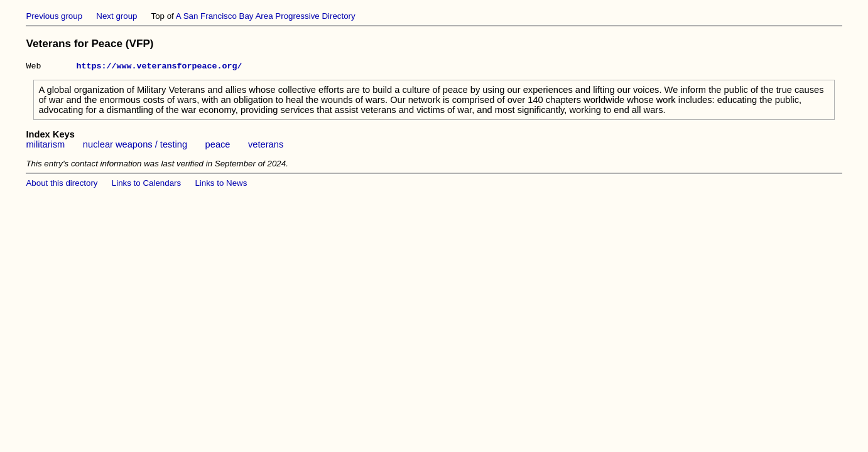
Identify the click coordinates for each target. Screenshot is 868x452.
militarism (45, 146)
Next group (117, 16)
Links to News (221, 185)
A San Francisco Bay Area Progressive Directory (266, 16)
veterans (266, 146)
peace (218, 146)
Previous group (54, 16)
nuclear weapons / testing (135, 146)
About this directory (62, 185)
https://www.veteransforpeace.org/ (159, 67)
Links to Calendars (146, 185)
